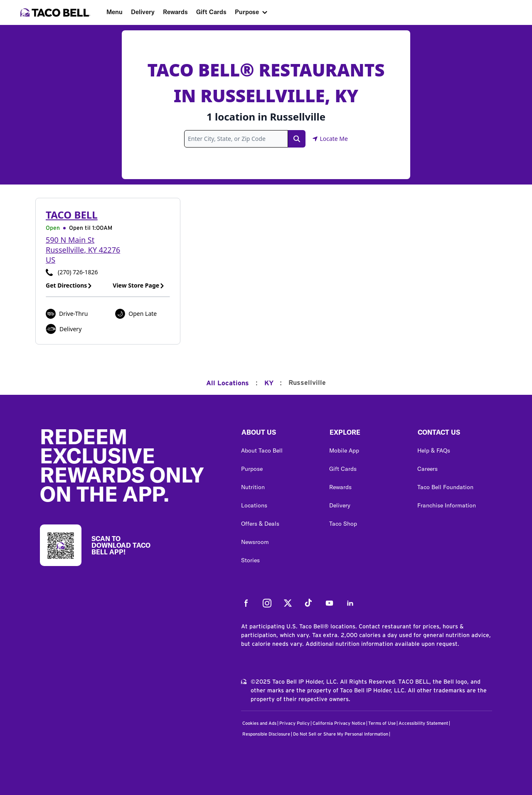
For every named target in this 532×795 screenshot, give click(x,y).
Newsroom (255, 542)
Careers (427, 469)
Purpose (247, 12)
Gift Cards (211, 12)
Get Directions (69, 285)
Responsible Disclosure (266, 734)
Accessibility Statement (423, 723)
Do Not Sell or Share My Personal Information (341, 734)
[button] (278, 434)
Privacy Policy (294, 723)
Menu (115, 12)
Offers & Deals (260, 524)
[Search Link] (297, 139)
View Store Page (139, 285)
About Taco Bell (262, 450)
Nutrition (253, 487)
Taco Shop (343, 524)
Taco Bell (72, 215)
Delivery (143, 12)
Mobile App (344, 450)
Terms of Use (382, 723)
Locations (254, 505)
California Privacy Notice (339, 723)
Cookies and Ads (259, 723)
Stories (250, 560)
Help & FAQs (434, 450)
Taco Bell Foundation (445, 487)
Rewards (175, 12)
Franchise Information (447, 505)
